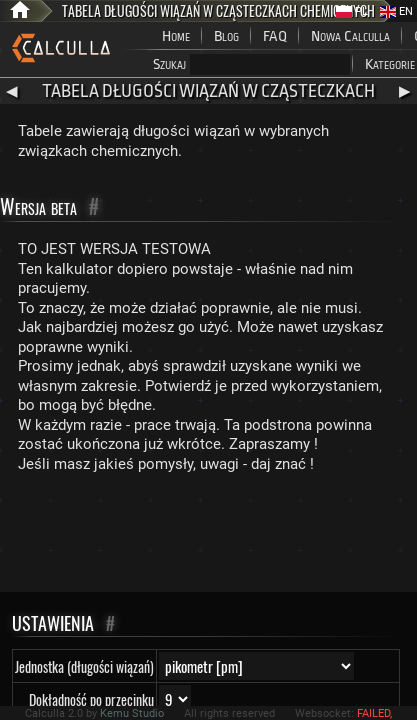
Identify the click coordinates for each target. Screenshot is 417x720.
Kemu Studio (132, 713)
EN (396, 11)
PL (352, 11)
